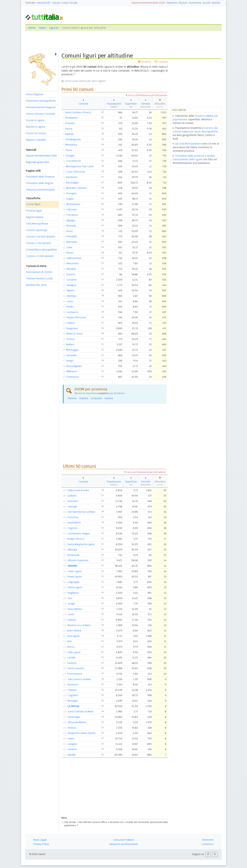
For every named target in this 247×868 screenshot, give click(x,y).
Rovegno (71, 193)
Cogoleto (73, 695)
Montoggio (72, 350)
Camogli (72, 507)
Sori (70, 598)
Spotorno (73, 685)
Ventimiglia (74, 717)
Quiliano (72, 496)
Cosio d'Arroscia (75, 172)
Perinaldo (72, 236)
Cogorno (72, 528)
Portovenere (75, 674)
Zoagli (71, 604)
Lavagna (72, 744)
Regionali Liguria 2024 (37, 162)
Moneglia (73, 701)
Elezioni (183, 3)
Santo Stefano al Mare (81, 712)
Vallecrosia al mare (78, 490)
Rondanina (71, 118)
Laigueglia (74, 582)
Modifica (145, 62)
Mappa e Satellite (36, 140)
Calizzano (72, 209)
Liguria (54, 28)
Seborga (71, 296)
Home (32, 28)
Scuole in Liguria (35, 120)
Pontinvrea (73, 377)
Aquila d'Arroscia (76, 317)
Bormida (71, 226)
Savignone (72, 328)
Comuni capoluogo (37, 230)
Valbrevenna (74, 258)
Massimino (73, 263)
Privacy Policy (41, 844)
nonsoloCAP (43, 3)
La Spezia (96, 398)
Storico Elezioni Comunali (40, 114)
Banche (216, 3)
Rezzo (70, 253)
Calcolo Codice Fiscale (65, 3)
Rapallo (72, 755)
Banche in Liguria (36, 127)
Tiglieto (70, 290)
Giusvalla (71, 355)
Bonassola (73, 555)
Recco (71, 647)
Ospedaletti (74, 523)
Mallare (70, 344)
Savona (109, 398)
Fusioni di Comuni (36, 133)
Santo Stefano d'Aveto (78, 112)
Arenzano (73, 501)
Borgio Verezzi (76, 539)
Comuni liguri (33, 204)
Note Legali (40, 840)
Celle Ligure (74, 652)
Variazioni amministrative (123, 844)
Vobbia (70, 323)
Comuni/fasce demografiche (42, 250)
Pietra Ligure (75, 587)
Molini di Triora (74, 334)
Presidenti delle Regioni (40, 183)
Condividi (161, 62)
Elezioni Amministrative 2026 (148, 3)
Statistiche (195, 3)
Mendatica (71, 145)
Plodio (70, 307)
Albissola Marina (77, 722)
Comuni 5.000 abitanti (40, 256)
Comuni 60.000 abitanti (40, 237)
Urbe (69, 247)
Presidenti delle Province (40, 177)
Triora (69, 150)
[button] (208, 854)
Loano (71, 739)
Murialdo (71, 269)
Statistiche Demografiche (41, 101)
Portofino (73, 517)
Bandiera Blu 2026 (36, 285)
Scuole (207, 3)
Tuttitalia (30, 3)
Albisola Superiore (78, 560)
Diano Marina (74, 631)
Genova (72, 398)
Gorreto (71, 274)
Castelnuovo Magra (78, 534)
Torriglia (70, 156)
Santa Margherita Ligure (81, 544)
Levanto (72, 749)
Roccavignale (74, 366)
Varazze (72, 663)
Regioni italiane (35, 217)
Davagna (71, 285)
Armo (70, 231)
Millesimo (72, 371)
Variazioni (172, 3)
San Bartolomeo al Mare (81, 512)
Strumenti (208, 840)
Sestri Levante (76, 668)
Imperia (84, 398)
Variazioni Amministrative (40, 190)
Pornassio (72, 215)
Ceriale (71, 658)
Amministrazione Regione (41, 107)
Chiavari (72, 690)
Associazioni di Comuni (39, 272)
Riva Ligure (73, 636)
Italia (42, 28)
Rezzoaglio (72, 183)
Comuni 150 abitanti (39, 243)
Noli (69, 641)
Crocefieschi (74, 161)
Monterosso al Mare (79, 625)
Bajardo (69, 134)
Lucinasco (72, 312)
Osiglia (70, 199)
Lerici (71, 614)
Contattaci (207, 844)
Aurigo (70, 361)
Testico (71, 339)
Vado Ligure (75, 571)
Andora (72, 728)
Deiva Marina (75, 609)
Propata (70, 123)
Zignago (71, 220)
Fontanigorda (73, 139)
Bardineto (72, 177)
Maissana (72, 242)
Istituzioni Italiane (124, 840)
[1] (74, 74)
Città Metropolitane (37, 224)
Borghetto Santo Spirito (82, 733)
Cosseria (71, 280)
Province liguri (34, 211)
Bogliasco (73, 593)
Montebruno (73, 204)
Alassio (72, 620)
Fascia (69, 129)
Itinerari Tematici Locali (39, 278)
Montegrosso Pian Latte (80, 166)
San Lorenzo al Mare (79, 679)
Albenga (72, 550)
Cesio (70, 301)
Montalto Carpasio (76, 188)
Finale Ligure (75, 577)
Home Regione (35, 94)
